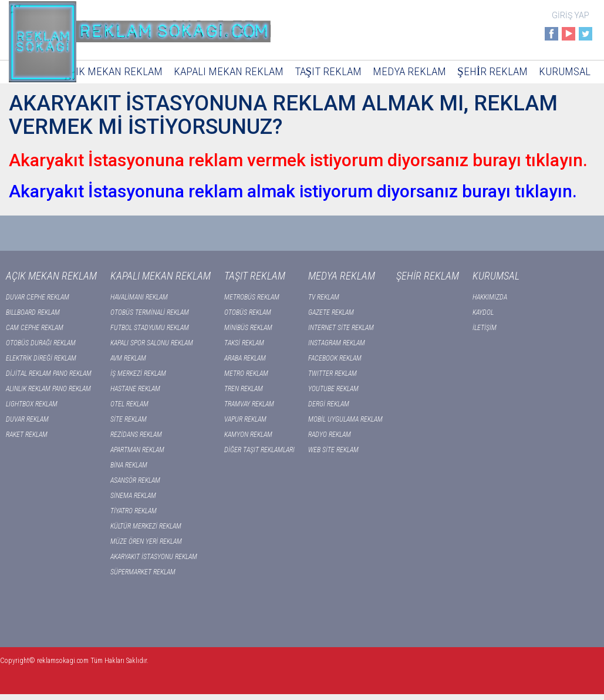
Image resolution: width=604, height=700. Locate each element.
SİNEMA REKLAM (133, 496)
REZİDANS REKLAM (136, 435)
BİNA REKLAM (129, 465)
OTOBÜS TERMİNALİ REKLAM (150, 312)
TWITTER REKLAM (333, 373)
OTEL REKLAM (129, 404)
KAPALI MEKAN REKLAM (229, 71)
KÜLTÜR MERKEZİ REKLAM (146, 526)
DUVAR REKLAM (27, 419)
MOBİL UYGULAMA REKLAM (345, 419)
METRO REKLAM (246, 373)
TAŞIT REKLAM (328, 71)
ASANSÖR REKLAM (135, 480)
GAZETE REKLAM (331, 312)
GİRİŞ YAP (571, 15)
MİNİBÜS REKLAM (248, 328)
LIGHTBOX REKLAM (32, 404)
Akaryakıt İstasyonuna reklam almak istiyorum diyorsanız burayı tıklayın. (293, 191)
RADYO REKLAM (330, 435)
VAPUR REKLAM (245, 419)
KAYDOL (483, 312)
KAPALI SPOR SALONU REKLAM (152, 343)
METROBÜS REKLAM (252, 297)
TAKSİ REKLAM (244, 343)
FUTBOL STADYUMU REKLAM (150, 328)
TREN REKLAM (244, 389)
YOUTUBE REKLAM (333, 389)
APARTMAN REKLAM (137, 450)
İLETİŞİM (485, 328)
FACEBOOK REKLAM (335, 358)
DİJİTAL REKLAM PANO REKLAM (49, 373)
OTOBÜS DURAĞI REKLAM (41, 343)
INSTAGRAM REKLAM (337, 343)
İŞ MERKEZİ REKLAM (138, 373)
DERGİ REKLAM (329, 404)
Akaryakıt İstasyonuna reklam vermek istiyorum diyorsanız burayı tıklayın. (298, 160)
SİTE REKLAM (129, 419)
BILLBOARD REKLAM (33, 312)
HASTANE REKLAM (135, 389)
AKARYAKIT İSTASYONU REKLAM (154, 557)
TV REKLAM (324, 297)
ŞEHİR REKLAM (492, 71)
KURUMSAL (565, 71)
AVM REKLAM (128, 358)
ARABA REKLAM (245, 358)
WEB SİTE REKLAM (333, 450)
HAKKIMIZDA (490, 297)
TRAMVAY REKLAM (249, 404)
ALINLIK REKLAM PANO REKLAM (48, 389)
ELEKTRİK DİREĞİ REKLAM (41, 358)
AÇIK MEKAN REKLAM (113, 71)
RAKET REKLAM (27, 435)
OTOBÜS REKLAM (248, 312)
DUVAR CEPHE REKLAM (38, 297)
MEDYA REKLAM (409, 71)
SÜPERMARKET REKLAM (143, 572)
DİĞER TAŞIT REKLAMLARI (259, 450)
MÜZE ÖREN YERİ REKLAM (146, 541)
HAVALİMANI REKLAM (139, 297)
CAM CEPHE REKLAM (35, 328)
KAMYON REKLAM (248, 435)
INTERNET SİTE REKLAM (341, 328)
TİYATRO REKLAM (134, 511)
